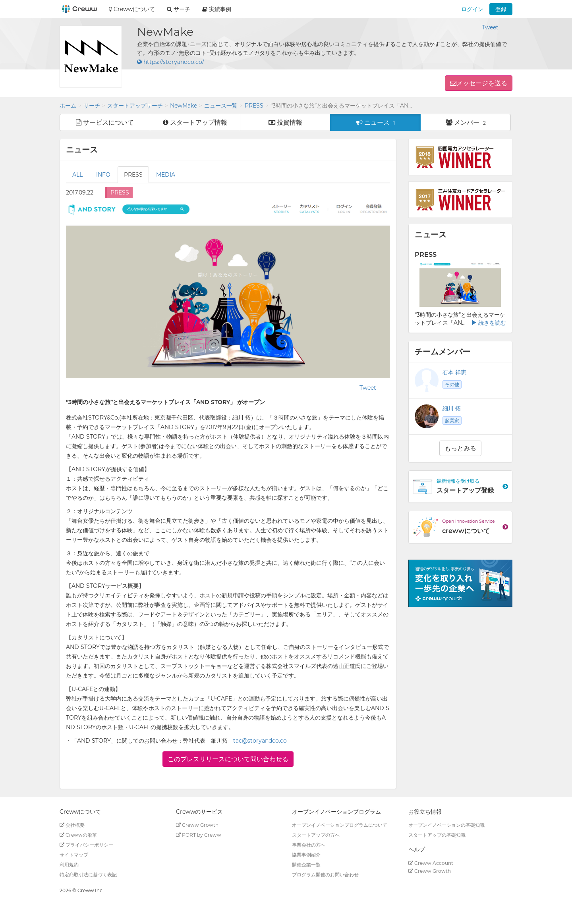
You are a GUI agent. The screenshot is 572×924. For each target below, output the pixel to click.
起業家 (452, 421)
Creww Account (431, 863)
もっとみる (460, 448)
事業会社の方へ (309, 845)
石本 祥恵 (454, 372)
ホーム (68, 106)
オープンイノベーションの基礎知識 (446, 825)
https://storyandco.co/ (171, 62)
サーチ (92, 106)
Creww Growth (197, 825)
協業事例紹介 (306, 855)
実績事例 (217, 9)
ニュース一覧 (221, 106)
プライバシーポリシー (86, 845)
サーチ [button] (179, 9)
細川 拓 (452, 408)
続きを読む (489, 323)
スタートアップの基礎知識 (437, 835)
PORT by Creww (199, 835)
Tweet (490, 27)
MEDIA (166, 175)
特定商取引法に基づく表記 (88, 875)
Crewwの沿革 (78, 835)
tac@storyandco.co (260, 741)
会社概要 (72, 825)
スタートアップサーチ (135, 106)
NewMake (184, 106)
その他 (452, 384)
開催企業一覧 (306, 865)
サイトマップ (74, 855)
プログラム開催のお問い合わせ (325, 875)
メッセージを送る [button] (482, 83)
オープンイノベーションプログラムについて (340, 825)
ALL (77, 175)
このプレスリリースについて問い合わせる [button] (228, 759)
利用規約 (69, 865)
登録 (501, 9)
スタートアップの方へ (316, 835)
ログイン (472, 9)
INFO (103, 175)
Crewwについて (132, 9)
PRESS (254, 106)
